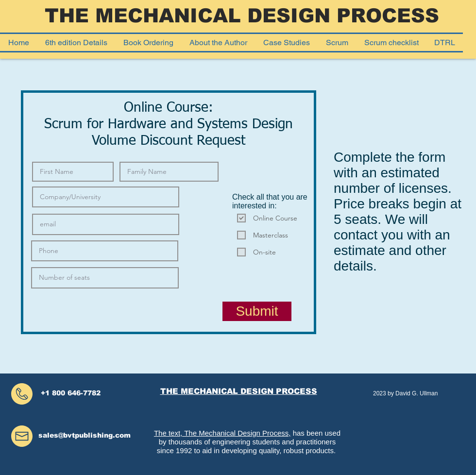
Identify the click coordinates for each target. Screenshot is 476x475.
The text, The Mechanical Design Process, (222, 433)
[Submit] (257, 311)
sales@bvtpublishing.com (85, 435)
